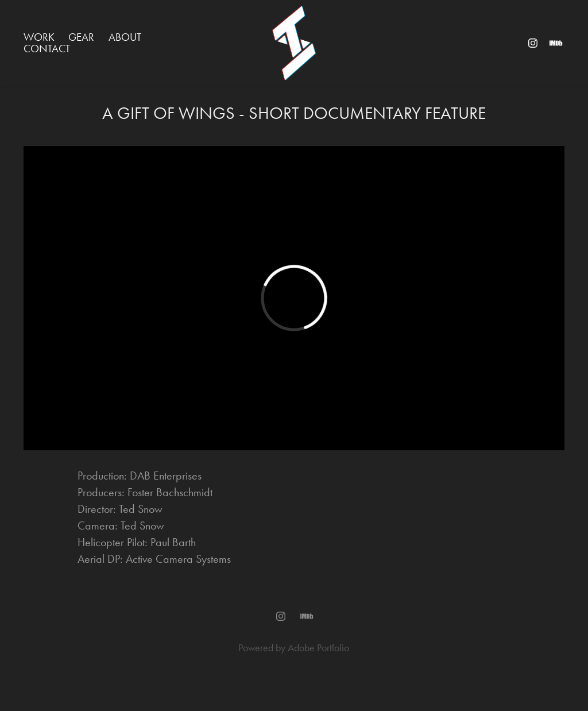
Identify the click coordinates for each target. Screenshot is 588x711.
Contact (47, 49)
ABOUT (125, 37)
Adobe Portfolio (318, 648)
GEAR (81, 37)
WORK (39, 37)
